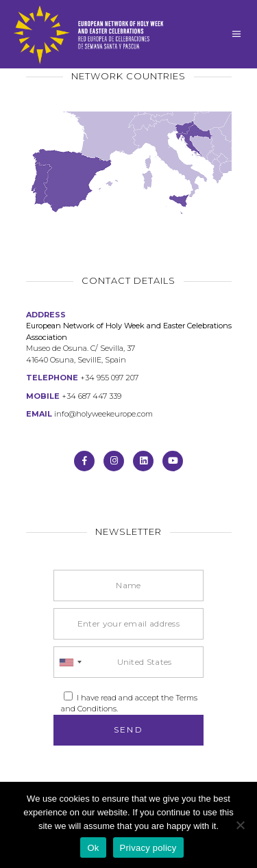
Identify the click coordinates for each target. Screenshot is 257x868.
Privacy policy (148, 848)
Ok (93, 848)
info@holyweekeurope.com (103, 414)
